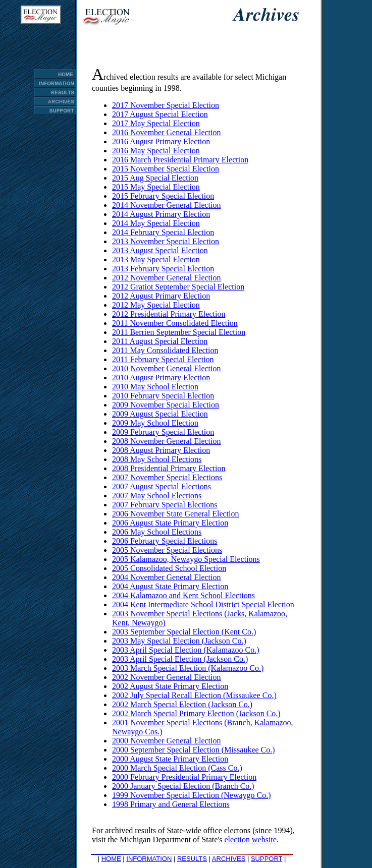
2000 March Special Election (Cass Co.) (177, 768)
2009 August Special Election (160, 414)
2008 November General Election (166, 441)
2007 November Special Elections (167, 477)
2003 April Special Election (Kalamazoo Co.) (185, 650)
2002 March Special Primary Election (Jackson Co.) (196, 713)
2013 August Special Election (160, 250)
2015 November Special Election (166, 169)
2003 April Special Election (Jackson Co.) (180, 659)
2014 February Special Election (163, 232)
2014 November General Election (166, 205)
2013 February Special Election (163, 269)
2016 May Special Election (156, 151)
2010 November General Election (166, 368)
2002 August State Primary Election (170, 686)
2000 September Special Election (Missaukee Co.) (194, 750)
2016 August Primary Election (161, 141)
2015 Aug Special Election (155, 178)
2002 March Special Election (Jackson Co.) (182, 704)
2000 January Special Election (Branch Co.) (183, 786)
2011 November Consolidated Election (175, 323)
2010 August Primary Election (161, 378)
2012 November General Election (166, 278)
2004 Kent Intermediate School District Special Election (203, 604)
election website (250, 840)
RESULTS (192, 859)
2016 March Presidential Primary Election (180, 160)
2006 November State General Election (175, 514)
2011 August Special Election (160, 341)
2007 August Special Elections (162, 486)
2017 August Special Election (160, 114)
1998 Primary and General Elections (171, 804)
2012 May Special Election (156, 305)
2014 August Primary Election (161, 214)
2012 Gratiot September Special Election (178, 287)
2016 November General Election (166, 132)
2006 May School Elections (157, 532)
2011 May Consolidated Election (165, 350)
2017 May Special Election (156, 123)
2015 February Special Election (163, 196)
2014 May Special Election (156, 223)
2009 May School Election (155, 423)
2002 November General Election (166, 677)
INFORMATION (149, 859)
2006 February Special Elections (165, 541)
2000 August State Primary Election (170, 759)
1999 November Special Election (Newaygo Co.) (192, 795)
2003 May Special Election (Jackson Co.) (179, 641)
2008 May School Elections (157, 459)
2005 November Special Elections (167, 550)
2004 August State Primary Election (170, 586)
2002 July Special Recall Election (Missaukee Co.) (194, 695)
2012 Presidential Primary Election (169, 314)
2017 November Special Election (166, 105)
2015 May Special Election (156, 187)
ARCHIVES (229, 859)
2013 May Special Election (156, 259)
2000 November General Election (166, 741)
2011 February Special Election (163, 359)
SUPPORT (267, 859)
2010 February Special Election (163, 396)
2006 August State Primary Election (170, 523)
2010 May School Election (155, 387)
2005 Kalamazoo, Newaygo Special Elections (186, 559)
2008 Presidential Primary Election (169, 468)
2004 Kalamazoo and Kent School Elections (183, 595)
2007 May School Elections (157, 496)
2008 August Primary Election (161, 450)
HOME (111, 859)
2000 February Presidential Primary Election (184, 777)
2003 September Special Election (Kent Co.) (184, 632)
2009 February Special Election (163, 432)
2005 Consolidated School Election (169, 568)
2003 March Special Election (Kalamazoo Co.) (188, 668)
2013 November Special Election (166, 241)
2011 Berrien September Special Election (179, 332)
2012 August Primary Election (161, 296)
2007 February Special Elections (165, 505)
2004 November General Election (166, 577)
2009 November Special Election (166, 405)
